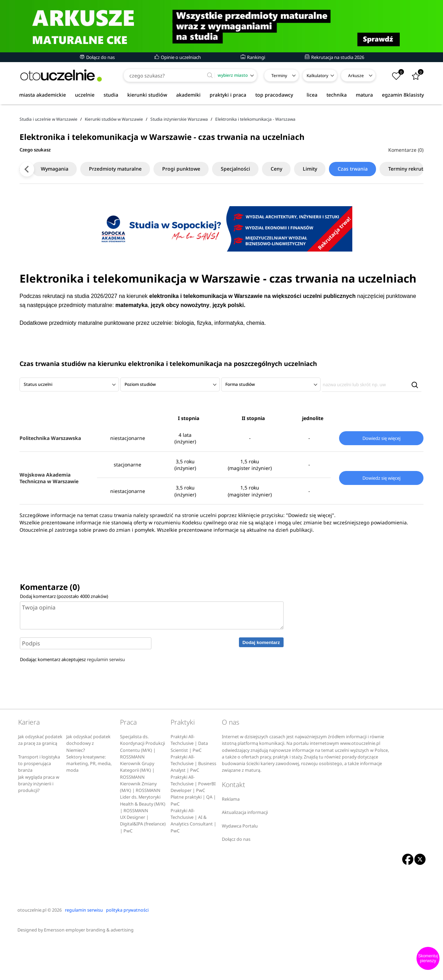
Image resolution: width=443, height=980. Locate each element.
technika (337, 95)
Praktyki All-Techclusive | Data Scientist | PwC (189, 781)
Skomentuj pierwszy (428, 958)
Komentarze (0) (406, 188)
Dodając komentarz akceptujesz (72, 697)
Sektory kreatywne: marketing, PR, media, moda (89, 801)
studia (111, 95)
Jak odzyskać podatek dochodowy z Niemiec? (88, 781)
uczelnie (85, 95)
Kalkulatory (317, 76)
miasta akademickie (43, 95)
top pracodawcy (274, 95)
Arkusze (356, 76)
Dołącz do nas (97, 57)
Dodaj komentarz (261, 680)
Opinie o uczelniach (178, 57)
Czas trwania (336, 206)
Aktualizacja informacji (245, 850)
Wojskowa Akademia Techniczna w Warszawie (49, 516)
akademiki (188, 95)
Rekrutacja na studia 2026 (335, 57)
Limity (293, 206)
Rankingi (253, 57)
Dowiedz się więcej (381, 476)
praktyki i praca (228, 95)
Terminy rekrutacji (393, 206)
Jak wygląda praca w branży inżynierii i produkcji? (39, 822)
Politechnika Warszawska (50, 476)
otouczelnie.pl (32, 948)
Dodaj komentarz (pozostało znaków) (64, 634)
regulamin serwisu (106, 697)
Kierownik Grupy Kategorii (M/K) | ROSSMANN (137, 808)
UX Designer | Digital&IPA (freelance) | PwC (143, 862)
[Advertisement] (221, 129)
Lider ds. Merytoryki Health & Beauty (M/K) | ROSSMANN (143, 842)
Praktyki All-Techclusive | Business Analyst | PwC (193, 801)
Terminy (279, 76)
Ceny (259, 206)
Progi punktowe (163, 206)
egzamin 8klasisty (403, 95)
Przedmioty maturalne (97, 206)
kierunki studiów (147, 95)
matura (364, 95)
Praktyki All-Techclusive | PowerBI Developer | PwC (193, 822)
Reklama (231, 837)
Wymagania (36, 206)
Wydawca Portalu (240, 864)
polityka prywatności (127, 948)
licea (312, 95)
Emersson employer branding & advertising (89, 968)
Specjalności (218, 206)
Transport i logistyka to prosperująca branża (39, 801)
